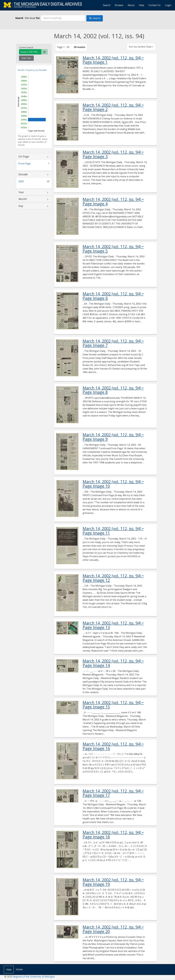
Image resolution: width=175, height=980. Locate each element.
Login (168, 5)
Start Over (26, 58)
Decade (23, 174)
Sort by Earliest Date (141, 47)
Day (21, 206)
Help (141, 5)
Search (107, 5)
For (38, 18)
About (131, 5)
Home (19, 969)
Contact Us (155, 5)
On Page (24, 157)
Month (23, 199)
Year (21, 192)
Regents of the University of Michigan (34, 977)
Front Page (25, 164)
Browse (119, 5)
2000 (21, 181)
